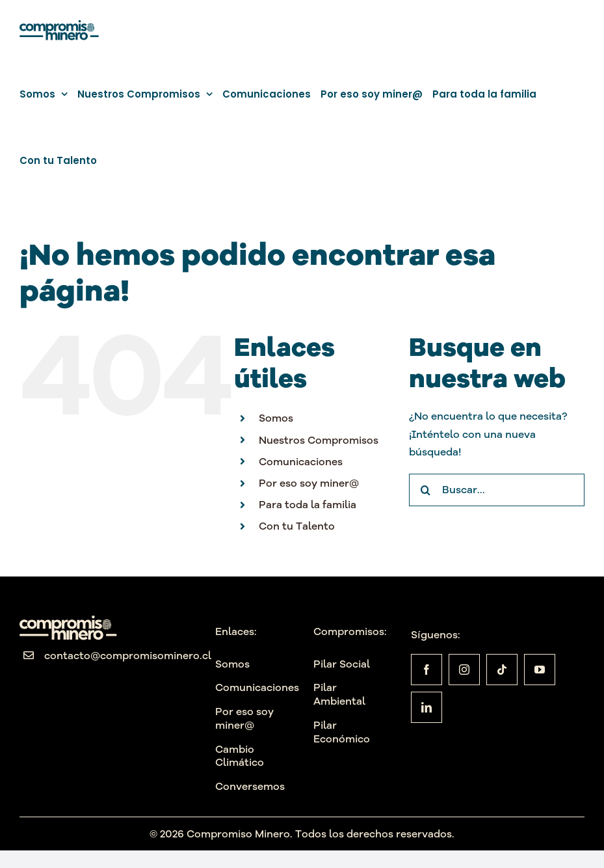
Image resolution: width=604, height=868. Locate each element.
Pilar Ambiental (339, 694)
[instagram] (464, 670)
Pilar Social (342, 664)
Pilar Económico (342, 732)
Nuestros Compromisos (319, 440)
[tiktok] (502, 670)
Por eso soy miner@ (309, 483)
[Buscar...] (497, 490)
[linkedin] (427, 707)
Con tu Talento (297, 526)
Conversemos (250, 786)
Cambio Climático (240, 756)
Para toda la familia (308, 504)
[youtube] (540, 670)
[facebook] (427, 670)
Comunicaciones (301, 461)
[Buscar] (425, 490)
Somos (276, 418)
